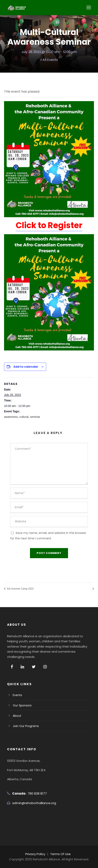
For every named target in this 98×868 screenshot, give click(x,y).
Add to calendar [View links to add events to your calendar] (25, 367)
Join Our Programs (26, 726)
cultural (24, 417)
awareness (11, 417)
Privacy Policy (36, 854)
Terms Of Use (61, 854)
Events (17, 695)
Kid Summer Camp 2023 (20, 589)
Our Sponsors (22, 705)
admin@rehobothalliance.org (35, 803)
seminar (35, 417)
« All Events (49, 60)
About (17, 716)
